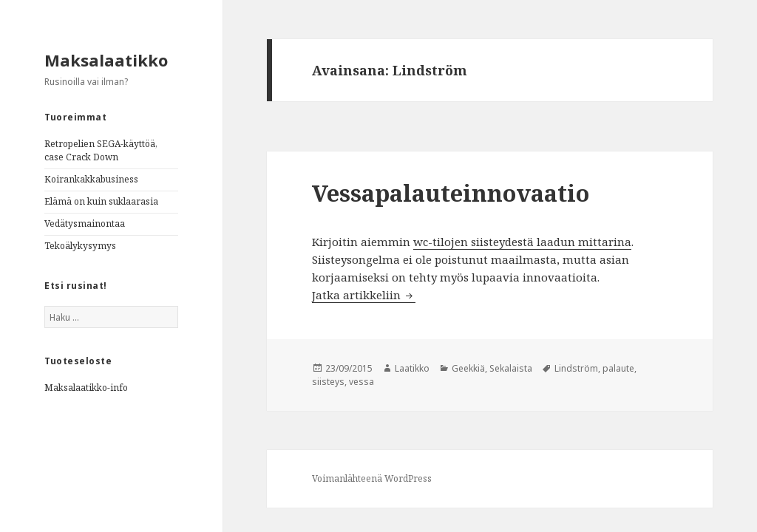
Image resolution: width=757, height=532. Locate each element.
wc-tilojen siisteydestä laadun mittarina (522, 242)
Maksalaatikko (106, 60)
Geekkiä (468, 368)
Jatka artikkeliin (364, 295)
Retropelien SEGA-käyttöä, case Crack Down (101, 150)
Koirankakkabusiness (91, 179)
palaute (618, 368)
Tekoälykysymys (80, 246)
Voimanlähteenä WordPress (372, 478)
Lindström (576, 368)
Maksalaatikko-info (86, 388)
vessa (361, 382)
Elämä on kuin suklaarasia (101, 201)
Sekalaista (511, 368)
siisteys (328, 382)
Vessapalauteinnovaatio (451, 193)
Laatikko (412, 368)
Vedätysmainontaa (85, 224)
